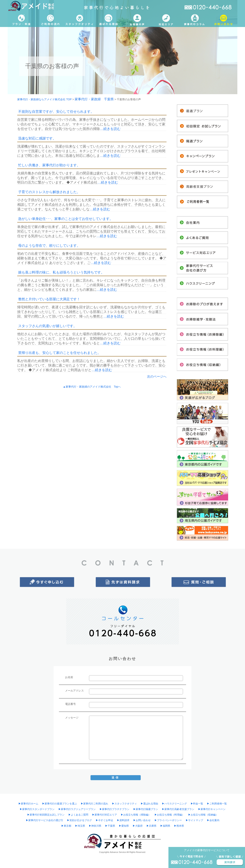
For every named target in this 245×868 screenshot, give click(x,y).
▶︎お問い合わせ (142, 820)
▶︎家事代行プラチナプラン (114, 809)
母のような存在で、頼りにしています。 (49, 246)
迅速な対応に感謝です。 (37, 138)
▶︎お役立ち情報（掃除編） (136, 815)
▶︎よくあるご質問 (78, 815)
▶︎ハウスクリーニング (174, 804)
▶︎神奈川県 (95, 826)
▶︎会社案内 (213, 820)
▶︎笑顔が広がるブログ (79, 820)
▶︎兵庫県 (151, 826)
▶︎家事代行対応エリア (105, 815)
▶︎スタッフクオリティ (124, 804)
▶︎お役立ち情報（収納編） (203, 815)
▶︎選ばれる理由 (149, 804)
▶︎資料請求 (123, 820)
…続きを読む (110, 129)
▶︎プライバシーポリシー (168, 820)
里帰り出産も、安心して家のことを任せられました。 (60, 353)
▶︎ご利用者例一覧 (217, 804)
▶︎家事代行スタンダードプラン (37, 809)
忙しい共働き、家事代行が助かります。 (49, 165)
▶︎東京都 (66, 826)
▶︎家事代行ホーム (28, 804)
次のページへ (157, 377)
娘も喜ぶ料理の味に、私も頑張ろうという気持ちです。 (61, 272)
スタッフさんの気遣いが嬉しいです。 (47, 326)
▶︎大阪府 (138, 826)
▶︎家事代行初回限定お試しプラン (46, 815)
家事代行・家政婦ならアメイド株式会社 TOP (44, 99)
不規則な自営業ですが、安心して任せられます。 (56, 112)
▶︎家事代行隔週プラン (146, 809)
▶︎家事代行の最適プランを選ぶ (60, 804)
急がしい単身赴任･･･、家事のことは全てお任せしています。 (66, 219)
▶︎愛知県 (124, 826)
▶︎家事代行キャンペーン (212, 809)
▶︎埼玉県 (80, 826)
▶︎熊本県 (179, 826)
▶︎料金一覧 (197, 804)
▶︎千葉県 (110, 826)
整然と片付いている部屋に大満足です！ (49, 299)
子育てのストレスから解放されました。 (49, 192)
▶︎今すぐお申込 (104, 820)
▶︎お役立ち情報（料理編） (169, 815)
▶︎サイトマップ (194, 820)
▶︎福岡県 (165, 826)
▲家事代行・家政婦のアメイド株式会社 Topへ (92, 387)
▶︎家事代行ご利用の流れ (94, 804)
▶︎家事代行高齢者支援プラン (178, 809)
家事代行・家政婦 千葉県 (94, 99)
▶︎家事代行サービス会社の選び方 (45, 820)
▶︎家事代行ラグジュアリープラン (77, 809)
